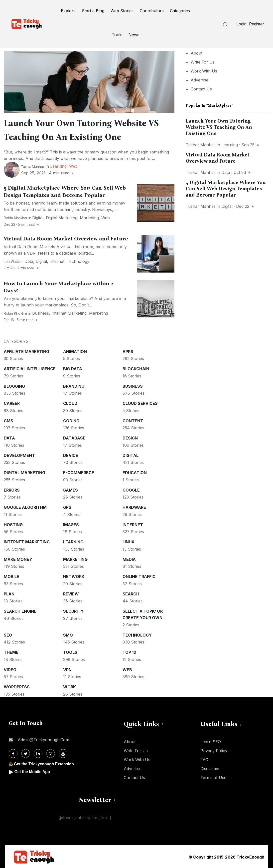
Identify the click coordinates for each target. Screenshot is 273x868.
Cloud (70, 403)
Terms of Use (213, 777)
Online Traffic (139, 576)
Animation (75, 351)
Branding (74, 386)
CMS (8, 420)
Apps (128, 351)
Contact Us (201, 89)
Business (41, 313)
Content (133, 420)
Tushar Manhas (201, 145)
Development (19, 455)
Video (10, 669)
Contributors (152, 11)
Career (12, 403)
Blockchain (136, 368)
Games (70, 490)
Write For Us (203, 62)
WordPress (17, 686)
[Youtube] (63, 753)
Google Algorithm (25, 507)
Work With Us (204, 71)
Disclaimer (210, 768)
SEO (8, 635)
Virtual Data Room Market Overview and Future (66, 238)
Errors (12, 490)
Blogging (14, 386)
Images (71, 524)
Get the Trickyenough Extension (44, 763)
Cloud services (140, 403)
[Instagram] (51, 753)
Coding (71, 420)
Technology (78, 261)
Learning (58, 166)
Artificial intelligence (30, 368)
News (134, 35)
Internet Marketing (69, 313)
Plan (9, 593)
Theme (11, 652)
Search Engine (20, 611)
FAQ (204, 759)
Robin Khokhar (16, 217)
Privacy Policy (214, 750)
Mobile (11, 576)
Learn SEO (211, 741)
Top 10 (129, 652)
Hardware (134, 507)
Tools (117, 35)
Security (73, 611)
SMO (68, 635)
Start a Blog (93, 11)
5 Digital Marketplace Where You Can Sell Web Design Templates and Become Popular (226, 189)
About (197, 53)
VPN (67, 669)
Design (130, 437)
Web (73, 166)
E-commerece (79, 472)
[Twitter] (26, 753)
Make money (18, 559)
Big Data (73, 368)
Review (71, 593)
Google (131, 490)
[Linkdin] (38, 753)
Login (241, 24)
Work (69, 686)
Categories (180, 11)
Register (257, 24)
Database (74, 437)
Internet (57, 261)
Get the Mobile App (32, 771)
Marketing (89, 217)
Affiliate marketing (26, 351)
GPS (67, 507)
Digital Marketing (62, 217)
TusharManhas (33, 166)
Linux (129, 541)
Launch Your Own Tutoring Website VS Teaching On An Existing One (219, 127)
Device (71, 455)
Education (135, 472)
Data (29, 261)
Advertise (200, 80)
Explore (68, 11)
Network (74, 576)
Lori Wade (12, 261)
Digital (38, 217)
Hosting (13, 524)
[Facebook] (13, 753)
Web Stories (122, 11)
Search (131, 593)
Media (129, 559)
